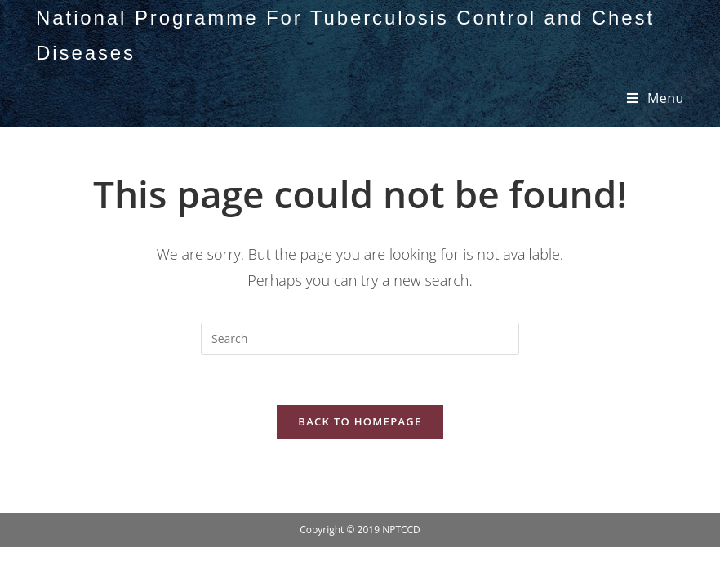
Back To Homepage (360, 421)
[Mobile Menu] (656, 98)
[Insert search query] (360, 339)
